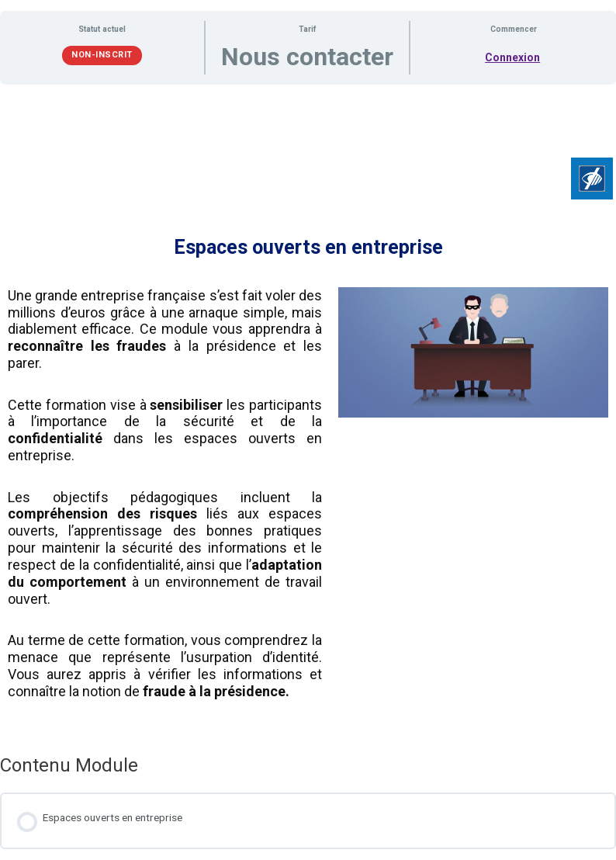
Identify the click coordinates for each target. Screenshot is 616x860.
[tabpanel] (308, 414)
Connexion (512, 57)
